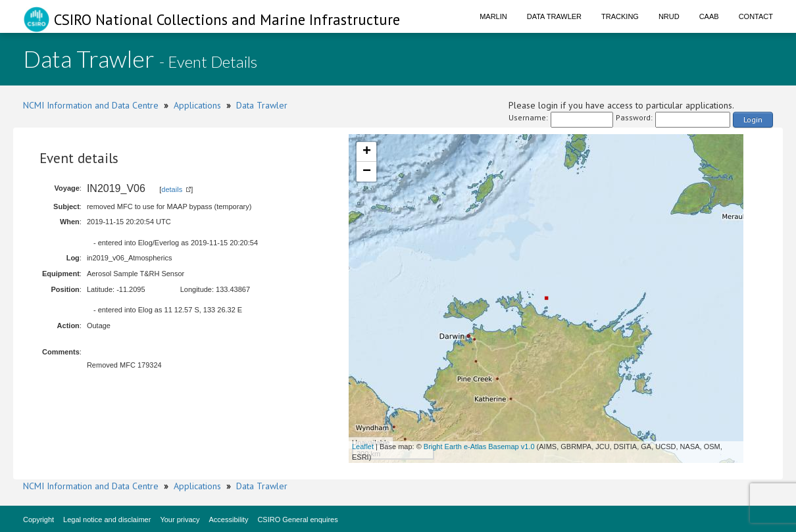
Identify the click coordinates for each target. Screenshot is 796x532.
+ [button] (367, 152)
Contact (756, 16)
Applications (197, 105)
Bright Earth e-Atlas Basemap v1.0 (479, 447)
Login (753, 119)
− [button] (367, 172)
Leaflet (363, 447)
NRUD (669, 16)
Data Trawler (554, 16)
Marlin (493, 16)
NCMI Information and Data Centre (91, 105)
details (172, 189)
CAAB (709, 16)
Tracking (620, 16)
